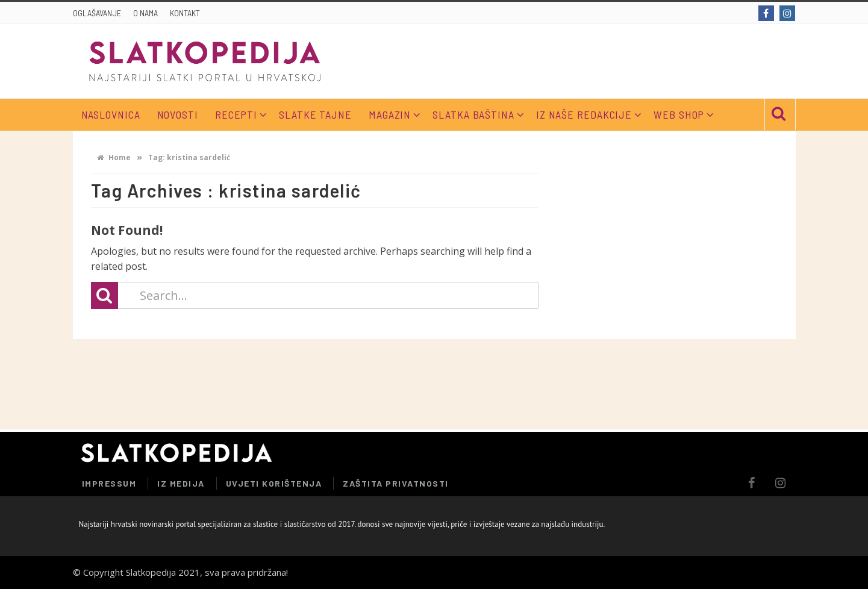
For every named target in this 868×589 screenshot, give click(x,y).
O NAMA (145, 13)
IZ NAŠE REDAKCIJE (584, 114)
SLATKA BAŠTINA (473, 114)
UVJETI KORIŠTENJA (274, 483)
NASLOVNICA (111, 114)
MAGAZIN (390, 114)
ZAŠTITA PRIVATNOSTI (396, 483)
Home (114, 157)
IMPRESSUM (109, 483)
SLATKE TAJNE (315, 114)
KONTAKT (185, 13)
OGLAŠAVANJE (97, 13)
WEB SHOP (679, 114)
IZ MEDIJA (181, 483)
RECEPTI (236, 114)
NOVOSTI (178, 114)
